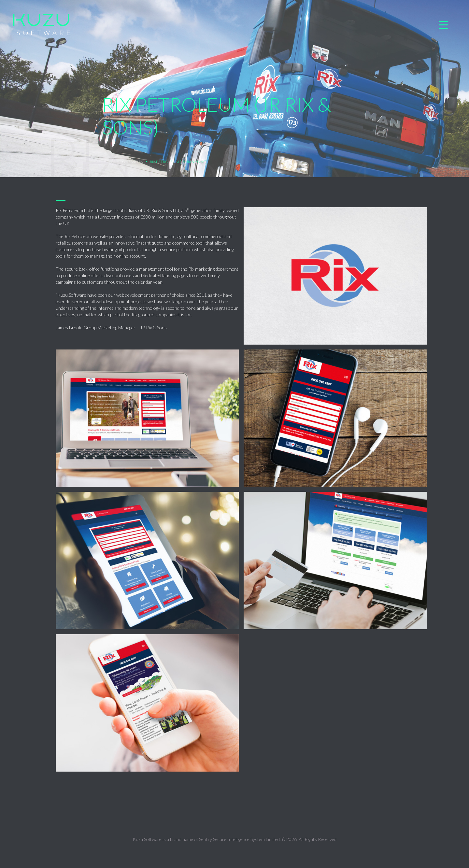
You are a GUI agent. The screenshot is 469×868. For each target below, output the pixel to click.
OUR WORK (133, 162)
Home (110, 162)
